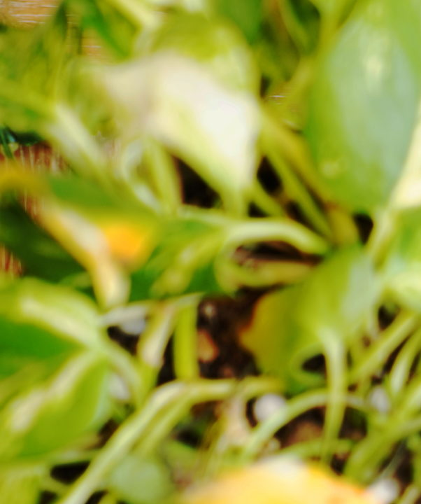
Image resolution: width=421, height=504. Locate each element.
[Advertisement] (210, 98)
